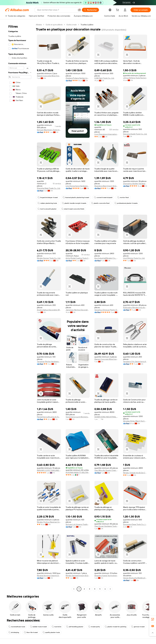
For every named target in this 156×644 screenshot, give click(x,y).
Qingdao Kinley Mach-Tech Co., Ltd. (135, 421)
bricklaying (14, 632)
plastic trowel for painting (116, 627)
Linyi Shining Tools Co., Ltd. (134, 258)
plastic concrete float (100, 203)
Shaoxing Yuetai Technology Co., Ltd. (106, 576)
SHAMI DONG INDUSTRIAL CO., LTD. (106, 417)
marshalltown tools (17, 627)
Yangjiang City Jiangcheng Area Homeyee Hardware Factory (135, 362)
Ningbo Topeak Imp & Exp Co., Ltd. (135, 473)
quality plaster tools (51, 632)
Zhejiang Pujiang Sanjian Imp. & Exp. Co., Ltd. (78, 78)
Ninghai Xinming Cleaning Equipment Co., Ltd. (49, 576)
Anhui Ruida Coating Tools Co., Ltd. (78, 258)
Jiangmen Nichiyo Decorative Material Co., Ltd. (78, 310)
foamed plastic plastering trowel (76, 197)
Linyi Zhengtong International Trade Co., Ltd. (106, 134)
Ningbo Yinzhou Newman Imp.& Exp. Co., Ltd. (49, 522)
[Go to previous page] (74, 589)
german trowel (138, 627)
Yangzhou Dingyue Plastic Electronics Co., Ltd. (106, 310)
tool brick (56, 627)
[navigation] (20, 307)
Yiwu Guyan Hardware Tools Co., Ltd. (106, 526)
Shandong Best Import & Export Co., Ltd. (106, 186)
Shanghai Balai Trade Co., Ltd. (49, 188)
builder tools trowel (38, 627)
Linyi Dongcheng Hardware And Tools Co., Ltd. (78, 186)
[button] (79, 10)
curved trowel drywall (103, 197)
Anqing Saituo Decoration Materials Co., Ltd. (49, 310)
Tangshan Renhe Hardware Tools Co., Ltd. (49, 362)
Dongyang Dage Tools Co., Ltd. (135, 524)
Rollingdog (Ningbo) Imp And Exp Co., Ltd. (135, 307)
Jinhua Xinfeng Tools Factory (135, 78)
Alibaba (39, 25)
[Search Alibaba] (56, 10)
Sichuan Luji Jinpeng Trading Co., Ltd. (78, 524)
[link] (153, 619)
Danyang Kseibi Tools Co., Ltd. (135, 134)
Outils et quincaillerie (54, 25)
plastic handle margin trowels (74, 203)
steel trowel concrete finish (73, 209)
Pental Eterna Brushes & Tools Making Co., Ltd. (49, 417)
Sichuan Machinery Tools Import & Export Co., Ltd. (49, 130)
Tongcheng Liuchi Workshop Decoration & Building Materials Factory (78, 417)
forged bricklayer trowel (48, 197)
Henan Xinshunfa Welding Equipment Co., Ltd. (135, 578)
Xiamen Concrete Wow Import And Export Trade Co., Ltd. (49, 76)
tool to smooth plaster (47, 209)
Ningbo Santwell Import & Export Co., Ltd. (78, 576)
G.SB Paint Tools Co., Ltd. (104, 78)
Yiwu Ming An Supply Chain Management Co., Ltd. (106, 470)
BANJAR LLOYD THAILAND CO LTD (49, 470)
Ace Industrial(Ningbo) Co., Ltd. (106, 258)
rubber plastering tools (47, 203)
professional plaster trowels (126, 203)
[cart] (118, 10)
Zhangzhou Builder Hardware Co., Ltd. (135, 184)
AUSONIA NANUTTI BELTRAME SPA (78, 472)
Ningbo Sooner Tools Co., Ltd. (49, 258)
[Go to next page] (110, 589)
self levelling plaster (75, 627)
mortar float (123, 197)
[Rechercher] (90, 10)
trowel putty (94, 627)
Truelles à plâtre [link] (87, 25)
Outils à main (72, 25)
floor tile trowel (31, 632)
